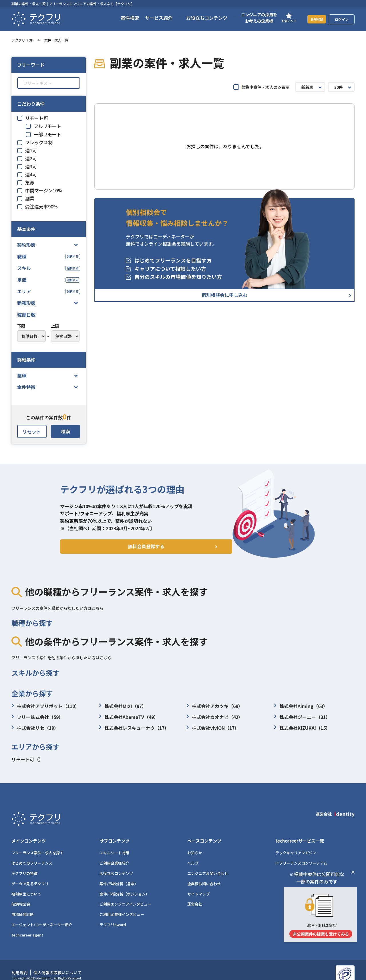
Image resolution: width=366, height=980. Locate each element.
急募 (26, 182)
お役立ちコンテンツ (116, 863)
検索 (65, 431)
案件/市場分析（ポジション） (124, 884)
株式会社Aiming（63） (301, 706)
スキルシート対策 (114, 843)
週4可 (27, 174)
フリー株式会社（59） (37, 717)
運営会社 (195, 894)
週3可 (27, 166)
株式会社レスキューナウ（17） (134, 728)
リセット (32, 431)
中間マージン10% (40, 190)
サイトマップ (198, 884)
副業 (26, 198)
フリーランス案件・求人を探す (37, 843)
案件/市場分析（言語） (119, 874)
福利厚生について (26, 884)
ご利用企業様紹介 (114, 853)
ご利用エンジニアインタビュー (125, 894)
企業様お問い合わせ (204, 874)
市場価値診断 (23, 905)
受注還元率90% (37, 206)
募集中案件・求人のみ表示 (261, 87)
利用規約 (19, 963)
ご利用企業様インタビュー (122, 905)
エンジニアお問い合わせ (208, 863)
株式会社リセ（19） (35, 728)
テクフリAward (113, 915)
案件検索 (123, 18)
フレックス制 (35, 142)
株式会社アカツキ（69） (215, 706)
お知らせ (195, 843)
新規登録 (313, 19)
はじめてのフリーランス (32, 853)
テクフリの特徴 (24, 863)
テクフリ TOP (22, 40)
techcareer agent (27, 925)
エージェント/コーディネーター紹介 (42, 915)
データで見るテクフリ (30, 874)
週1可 (27, 150)
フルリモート (43, 126)
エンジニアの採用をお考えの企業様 (252, 18)
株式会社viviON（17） (213, 728)
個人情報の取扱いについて (57, 963)
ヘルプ (193, 853)
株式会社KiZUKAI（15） (302, 728)
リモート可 (33, 118)
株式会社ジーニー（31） (302, 717)
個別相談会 (21, 894)
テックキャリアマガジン (296, 843)
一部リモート (43, 134)
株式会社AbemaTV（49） (129, 717)
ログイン (342, 19)
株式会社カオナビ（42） (215, 717)
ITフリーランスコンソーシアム (301, 853)
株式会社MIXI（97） (123, 706)
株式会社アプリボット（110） (45, 706)
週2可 (27, 158)
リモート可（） (27, 759)
